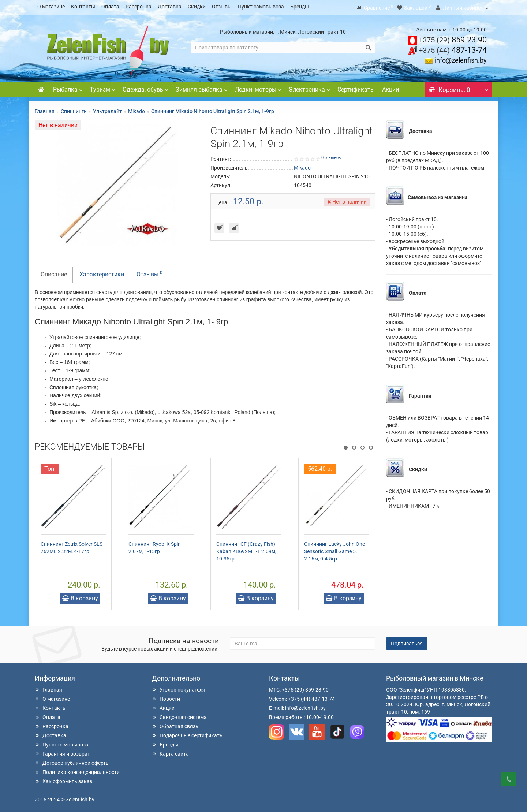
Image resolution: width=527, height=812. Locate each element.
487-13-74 (453, 48)
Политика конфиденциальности (77, 770)
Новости (166, 697)
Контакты (83, 7)
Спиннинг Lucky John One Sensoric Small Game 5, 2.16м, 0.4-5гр (334, 549)
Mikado (137, 109)
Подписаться (407, 641)
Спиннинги (74, 109)
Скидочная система (179, 715)
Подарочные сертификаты (188, 733)
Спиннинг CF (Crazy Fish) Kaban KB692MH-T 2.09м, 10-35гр (246, 549)
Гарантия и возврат (62, 752)
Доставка (170, 7)
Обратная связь (175, 724)
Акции (390, 87)
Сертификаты (356, 87)
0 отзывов (331, 155)
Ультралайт (107, 109)
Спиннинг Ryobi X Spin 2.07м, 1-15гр (155, 545)
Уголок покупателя (179, 688)
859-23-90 (453, 38)
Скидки (197, 7)
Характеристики (102, 272)
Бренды (300, 7)
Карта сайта (170, 752)
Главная (45, 109)
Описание (54, 272)
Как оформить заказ (63, 779)
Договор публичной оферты (72, 761)
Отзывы (222, 7)
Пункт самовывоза (261, 7)
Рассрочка (139, 7)
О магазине (51, 7)
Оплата (110, 7)
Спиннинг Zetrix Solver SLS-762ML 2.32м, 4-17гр (72, 545)
